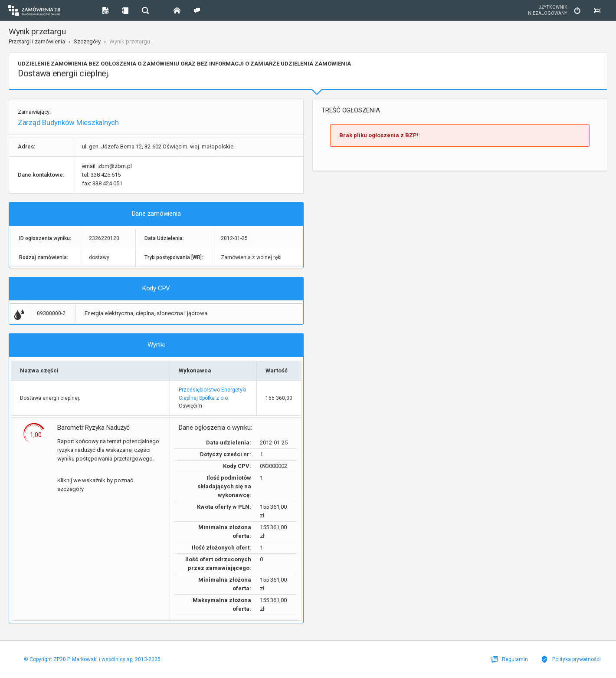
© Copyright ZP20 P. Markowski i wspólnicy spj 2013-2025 (92, 659)
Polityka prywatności (571, 659)
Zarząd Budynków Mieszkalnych (68, 122)
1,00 (36, 435)
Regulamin (509, 659)
